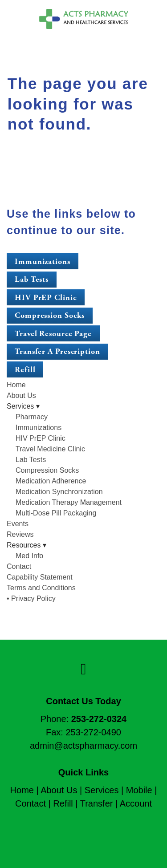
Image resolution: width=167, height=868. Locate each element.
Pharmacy (32, 417)
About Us (21, 395)
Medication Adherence (51, 481)
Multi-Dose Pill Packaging (56, 513)
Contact (19, 566)
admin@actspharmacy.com (83, 746)
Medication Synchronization (59, 492)
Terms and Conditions (41, 588)
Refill (25, 370)
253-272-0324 (99, 719)
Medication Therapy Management (69, 502)
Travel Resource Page (53, 334)
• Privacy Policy (31, 598)
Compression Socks (50, 315)
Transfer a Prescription (57, 351)
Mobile (139, 790)
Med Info (29, 556)
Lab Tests (32, 279)
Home (16, 385)
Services (102, 790)
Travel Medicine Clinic (50, 449)
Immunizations (43, 262)
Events (18, 524)
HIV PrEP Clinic (46, 298)
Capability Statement (40, 577)
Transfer (97, 803)
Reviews (20, 534)
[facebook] (83, 669)
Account (136, 803)
